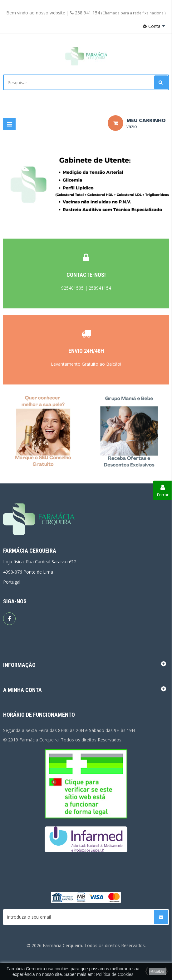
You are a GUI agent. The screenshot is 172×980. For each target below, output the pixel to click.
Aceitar (157, 972)
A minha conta (22, 690)
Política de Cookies (115, 974)
